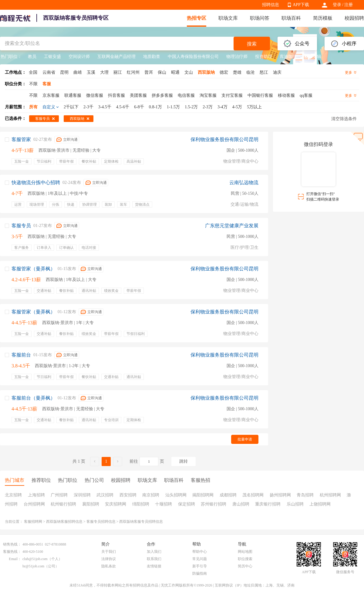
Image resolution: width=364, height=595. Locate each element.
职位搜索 (245, 559)
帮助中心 (200, 552)
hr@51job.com (33, 566)
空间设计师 (79, 57)
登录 (337, 5)
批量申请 (245, 439)
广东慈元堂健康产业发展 (232, 226)
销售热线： (12, 544)
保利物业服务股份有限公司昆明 (224, 139)
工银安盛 (52, 57)
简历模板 (323, 18)
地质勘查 (152, 57)
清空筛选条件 (344, 119)
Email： (15, 559)
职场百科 (291, 18)
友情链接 (154, 566)
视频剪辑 (313, 57)
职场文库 (228, 18)
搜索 (252, 44)
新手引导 (200, 566)
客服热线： (12, 552)
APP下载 (301, 5)
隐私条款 (109, 566)
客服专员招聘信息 (101, 522)
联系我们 (154, 559)
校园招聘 (354, 18)
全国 (33, 72)
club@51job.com (35, 559)
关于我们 (109, 552)
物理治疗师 (237, 57)
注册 (349, 5)
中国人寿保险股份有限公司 (193, 57)
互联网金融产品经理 (116, 57)
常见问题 (200, 559)
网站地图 (245, 552)
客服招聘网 (33, 522)
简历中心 (245, 566)
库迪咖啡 (288, 57)
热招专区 (197, 18)
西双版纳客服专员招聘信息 (141, 522)
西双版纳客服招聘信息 (64, 522)
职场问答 (260, 18)
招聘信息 (271, 5)
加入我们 (154, 552)
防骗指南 (200, 573)
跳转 (184, 461)
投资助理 (264, 57)
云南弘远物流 (244, 183)
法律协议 (109, 559)
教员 (32, 57)
